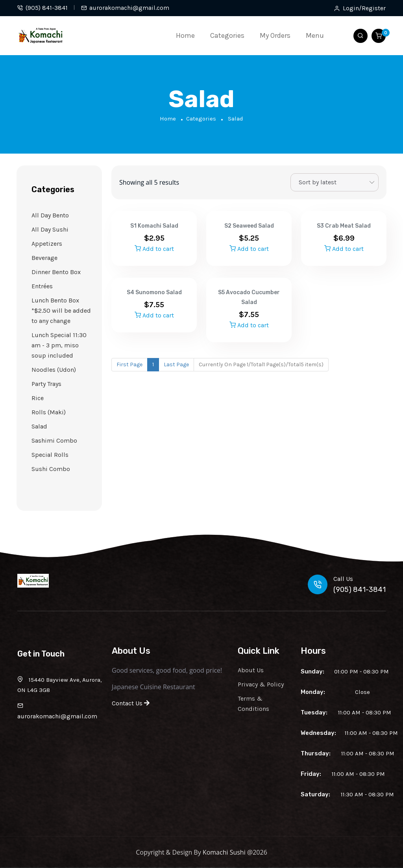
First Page (129, 364)
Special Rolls (50, 455)
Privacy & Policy (261, 684)
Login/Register (364, 8)
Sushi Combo (51, 469)
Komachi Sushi (224, 852)
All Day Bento (50, 215)
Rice (38, 398)
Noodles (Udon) (54, 370)
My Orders (275, 35)
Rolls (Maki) (49, 412)
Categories (227, 35)
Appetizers (47, 244)
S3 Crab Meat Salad (344, 226)
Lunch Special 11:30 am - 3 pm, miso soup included (59, 345)
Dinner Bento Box (56, 272)
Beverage (44, 258)
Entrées (42, 286)
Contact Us (131, 703)
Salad (39, 426)
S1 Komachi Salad (154, 226)
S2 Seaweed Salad (249, 226)
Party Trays (46, 384)
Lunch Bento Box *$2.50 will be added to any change (61, 311)
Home (185, 35)
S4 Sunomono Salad (154, 292)
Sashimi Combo (54, 440)
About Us (251, 670)
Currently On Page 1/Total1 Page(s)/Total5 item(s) (261, 364)
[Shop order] (335, 182)
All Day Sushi (50, 229)
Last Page (176, 364)
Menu (315, 35)
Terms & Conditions (253, 704)
